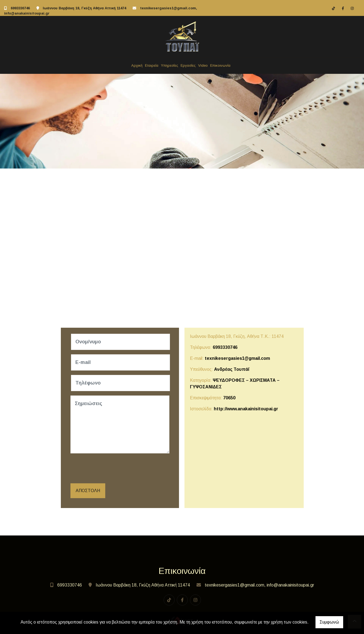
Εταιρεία (152, 65)
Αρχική (137, 65)
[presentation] (113, 469)
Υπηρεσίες (170, 65)
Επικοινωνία (220, 65)
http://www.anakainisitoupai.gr (246, 409)
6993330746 (20, 8)
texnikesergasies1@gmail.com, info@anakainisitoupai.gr (259, 585)
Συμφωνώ (329, 622)
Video (203, 65)
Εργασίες (188, 65)
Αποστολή (88, 491)
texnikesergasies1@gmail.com (237, 358)
